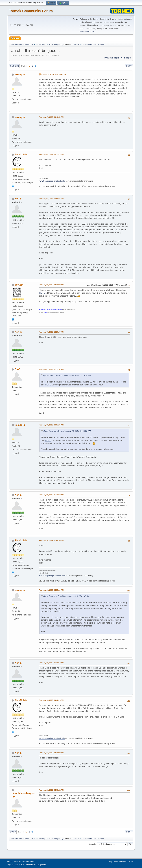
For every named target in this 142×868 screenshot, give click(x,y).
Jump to (93, 844)
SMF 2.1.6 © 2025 (14, 862)
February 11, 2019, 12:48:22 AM (51, 753)
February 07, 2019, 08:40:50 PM (51, 117)
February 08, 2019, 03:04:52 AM (51, 199)
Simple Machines (28, 862)
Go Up (13, 832)
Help (111, 862)
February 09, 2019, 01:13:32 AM (51, 369)
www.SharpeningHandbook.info (52, 181)
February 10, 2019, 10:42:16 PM (51, 700)
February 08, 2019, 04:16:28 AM (51, 285)
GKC (17, 369)
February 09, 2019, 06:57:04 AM (51, 425)
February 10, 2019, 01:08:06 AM (51, 540)
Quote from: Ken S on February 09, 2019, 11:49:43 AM (66, 596)
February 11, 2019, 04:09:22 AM (51, 790)
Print (129, 66)
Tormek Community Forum (31, 11)
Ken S (76, 44)
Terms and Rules (120, 862)
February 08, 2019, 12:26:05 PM (51, 332)
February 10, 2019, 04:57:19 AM (51, 590)
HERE (42, 293)
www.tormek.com (87, 31)
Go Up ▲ (131, 862)
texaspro (20, 74)
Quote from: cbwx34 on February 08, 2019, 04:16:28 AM (67, 376)
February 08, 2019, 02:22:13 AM (51, 154)
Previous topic (112, 58)
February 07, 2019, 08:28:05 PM (54, 74)
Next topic (126, 58)
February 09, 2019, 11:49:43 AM (51, 495)
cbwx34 (19, 285)
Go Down (14, 66)
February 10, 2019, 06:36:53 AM (51, 663)
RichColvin (21, 155)
